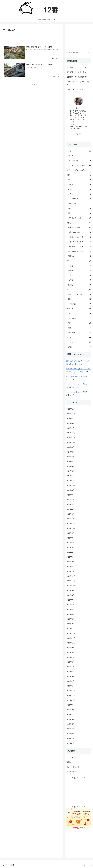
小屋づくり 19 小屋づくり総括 (78, 83)
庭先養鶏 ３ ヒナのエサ (76, 67)
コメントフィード (73, 767)
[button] (89, 53)
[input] (79, 53)
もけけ (79, 108)
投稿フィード (71, 762)
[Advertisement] (32, 38)
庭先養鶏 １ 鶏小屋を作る (77, 77)
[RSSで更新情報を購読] (80, 135)
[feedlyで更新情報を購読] (77, 135)
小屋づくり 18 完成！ (76, 89)
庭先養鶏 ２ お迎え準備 (76, 72)
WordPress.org (72, 772)
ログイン (70, 757)
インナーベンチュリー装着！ (77, 377)
